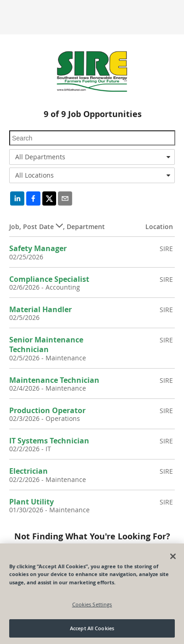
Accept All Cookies (92, 628)
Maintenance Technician (54, 380)
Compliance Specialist (49, 279)
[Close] (173, 556)
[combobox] (92, 157)
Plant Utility (32, 502)
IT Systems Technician (49, 441)
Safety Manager (38, 248)
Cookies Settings (92, 604)
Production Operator (47, 410)
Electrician (29, 471)
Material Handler (40, 309)
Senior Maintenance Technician (46, 344)
